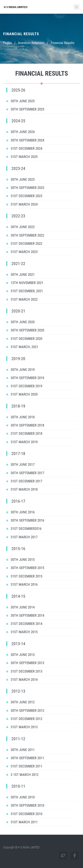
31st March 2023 (24, 252)
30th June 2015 (23, 560)
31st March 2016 (24, 584)
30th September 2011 (27, 758)
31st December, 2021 (27, 291)
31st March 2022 (24, 299)
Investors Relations (31, 43)
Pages (7, 43)
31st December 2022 (26, 244)
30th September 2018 (27, 425)
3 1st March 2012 (25, 775)
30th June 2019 (23, 370)
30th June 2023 (23, 179)
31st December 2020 (26, 339)
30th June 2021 (23, 275)
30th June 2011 (23, 750)
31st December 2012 (26, 719)
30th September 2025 (27, 109)
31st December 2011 (26, 766)
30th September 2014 (27, 615)
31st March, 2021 (24, 347)
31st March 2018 (24, 489)
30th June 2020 (23, 322)
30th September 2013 (27, 663)
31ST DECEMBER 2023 (26, 196)
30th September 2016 (27, 520)
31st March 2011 (24, 822)
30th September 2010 (27, 805)
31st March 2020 (24, 394)
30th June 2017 (23, 464)
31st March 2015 (24, 632)
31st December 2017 (26, 481)
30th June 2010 (23, 797)
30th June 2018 (23, 417)
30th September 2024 (27, 140)
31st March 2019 (24, 442)
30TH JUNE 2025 (23, 101)
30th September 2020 (27, 330)
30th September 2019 (27, 378)
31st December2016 (26, 529)
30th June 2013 (23, 655)
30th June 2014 (23, 607)
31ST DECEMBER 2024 (26, 148)
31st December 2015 (26, 576)
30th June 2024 (23, 132)
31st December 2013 (26, 671)
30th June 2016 (23, 512)
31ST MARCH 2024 (24, 204)
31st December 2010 (26, 814)
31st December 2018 (26, 433)
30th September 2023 (27, 188)
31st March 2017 (24, 537)
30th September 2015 (27, 568)
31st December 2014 (26, 624)
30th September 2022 (27, 235)
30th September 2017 (27, 473)
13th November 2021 (27, 283)
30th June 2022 (23, 227)
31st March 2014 (24, 680)
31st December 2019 (26, 386)
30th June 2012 (23, 702)
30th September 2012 (27, 711)
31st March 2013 (24, 727)
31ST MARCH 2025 (24, 157)
